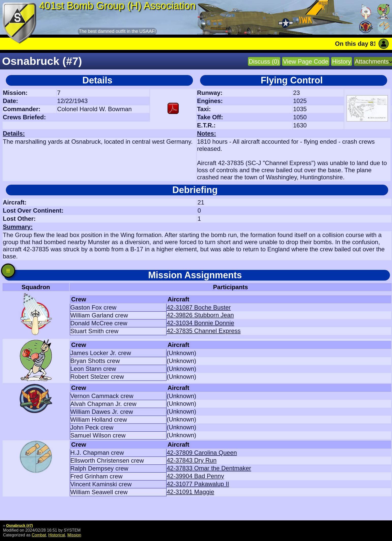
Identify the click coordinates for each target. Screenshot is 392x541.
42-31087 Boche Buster (199, 307)
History (342, 61)
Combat (39, 535)
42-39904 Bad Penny (195, 476)
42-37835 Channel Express (204, 331)
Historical (57, 535)
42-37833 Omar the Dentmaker (209, 468)
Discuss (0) (264, 61)
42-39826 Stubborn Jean (200, 315)
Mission (74, 535)
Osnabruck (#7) (19, 525)
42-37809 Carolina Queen (202, 453)
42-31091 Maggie (191, 492)
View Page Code (306, 61)
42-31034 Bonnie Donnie (201, 323)
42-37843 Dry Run (192, 460)
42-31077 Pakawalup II (198, 484)
